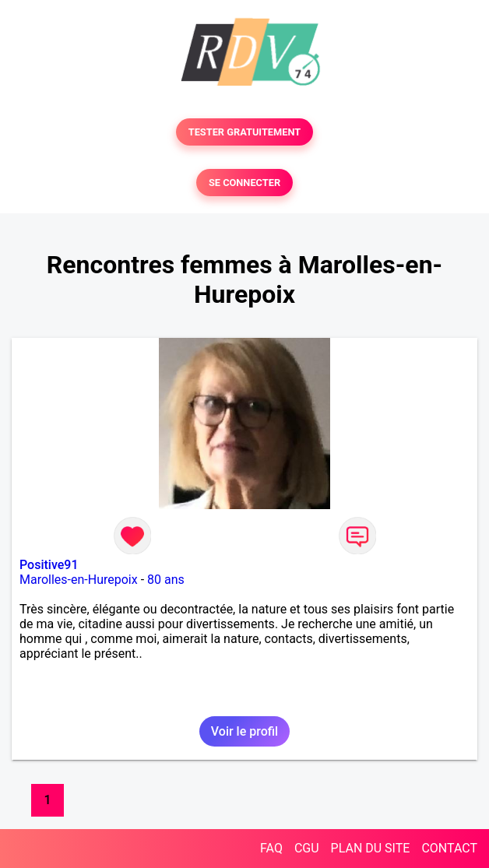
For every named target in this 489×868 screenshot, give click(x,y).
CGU (307, 848)
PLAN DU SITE (371, 848)
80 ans (166, 580)
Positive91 (49, 565)
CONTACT (449, 848)
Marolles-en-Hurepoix (79, 580)
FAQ (271, 848)
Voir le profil (244, 731)
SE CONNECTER (244, 183)
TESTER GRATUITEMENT (245, 132)
